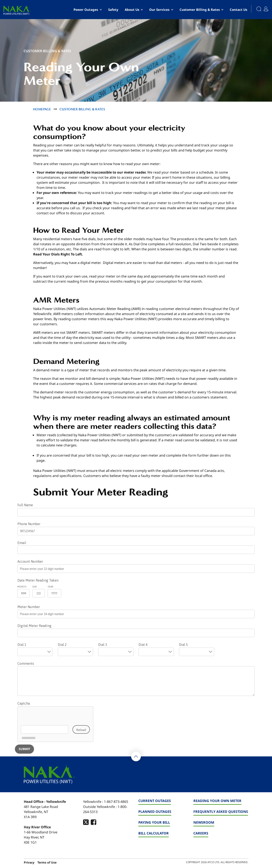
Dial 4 (143, 645)
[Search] (257, 10)
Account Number (30, 561)
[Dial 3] (116, 652)
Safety (113, 10)
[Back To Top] (136, 756)
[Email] (136, 550)
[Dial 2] (75, 652)
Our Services (159, 10)
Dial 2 (62, 645)
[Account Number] (136, 569)
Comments (26, 663)
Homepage (42, 109)
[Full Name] (136, 512)
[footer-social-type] (86, 822)
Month (22, 587)
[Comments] (136, 681)
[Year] (54, 593)
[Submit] (24, 749)
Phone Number (29, 524)
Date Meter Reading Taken (38, 580)
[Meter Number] (136, 614)
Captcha (24, 703)
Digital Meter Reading (34, 626)
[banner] (17, 10)
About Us (132, 10)
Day (35, 587)
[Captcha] (55, 724)
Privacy (29, 862)
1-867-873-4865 (116, 802)
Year (50, 587)
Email (22, 543)
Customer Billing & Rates (200, 10)
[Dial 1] (35, 652)
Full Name (25, 505)
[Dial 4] (156, 652)
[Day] (39, 593)
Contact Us (238, 10)
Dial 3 (103, 645)
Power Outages (86, 10)
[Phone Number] (136, 531)
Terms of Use (47, 862)
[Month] (24, 593)
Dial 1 (22, 645)
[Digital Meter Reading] (136, 633)
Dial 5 (183, 645)
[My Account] (267, 7)
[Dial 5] (197, 652)
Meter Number (29, 607)
